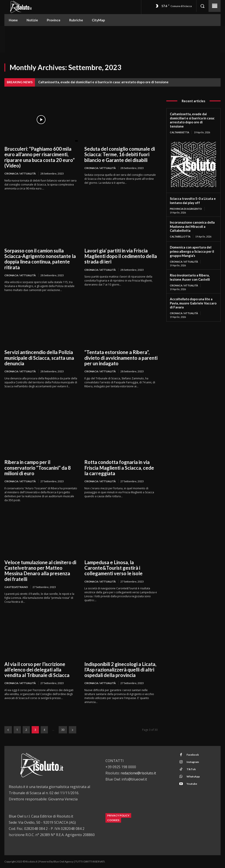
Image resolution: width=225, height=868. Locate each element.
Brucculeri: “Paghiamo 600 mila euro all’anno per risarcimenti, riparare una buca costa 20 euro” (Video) (40, 157)
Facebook (192, 755)
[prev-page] (8, 730)
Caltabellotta (180, 236)
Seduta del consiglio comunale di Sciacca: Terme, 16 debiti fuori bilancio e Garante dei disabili (120, 154)
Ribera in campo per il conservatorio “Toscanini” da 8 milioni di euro (38, 468)
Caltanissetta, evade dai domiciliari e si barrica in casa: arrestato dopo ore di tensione (103, 82)
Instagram (192, 762)
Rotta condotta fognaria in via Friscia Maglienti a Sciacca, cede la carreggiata (119, 468)
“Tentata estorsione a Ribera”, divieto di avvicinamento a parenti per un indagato (121, 358)
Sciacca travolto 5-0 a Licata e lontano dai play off (193, 201)
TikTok (191, 769)
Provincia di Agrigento (186, 209)
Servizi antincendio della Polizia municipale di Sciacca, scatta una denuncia (39, 358)
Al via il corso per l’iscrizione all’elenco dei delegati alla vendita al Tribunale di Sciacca (37, 670)
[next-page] (73, 730)
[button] (202, 6)
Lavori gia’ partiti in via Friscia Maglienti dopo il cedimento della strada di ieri (121, 256)
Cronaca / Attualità (20, 173)
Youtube (192, 784)
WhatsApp (193, 776)
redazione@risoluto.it (138, 773)
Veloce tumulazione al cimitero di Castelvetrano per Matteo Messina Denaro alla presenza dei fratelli (40, 571)
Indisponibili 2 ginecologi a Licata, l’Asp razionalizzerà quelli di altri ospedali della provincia (120, 670)
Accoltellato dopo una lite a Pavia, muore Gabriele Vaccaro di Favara (193, 303)
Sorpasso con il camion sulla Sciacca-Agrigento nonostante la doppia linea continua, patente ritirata (40, 259)
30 (63, 730)
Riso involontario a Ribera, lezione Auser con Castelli (190, 277)
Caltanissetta (180, 132)
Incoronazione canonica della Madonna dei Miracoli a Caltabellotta (192, 226)
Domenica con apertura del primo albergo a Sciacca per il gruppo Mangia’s (192, 251)
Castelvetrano (16, 587)
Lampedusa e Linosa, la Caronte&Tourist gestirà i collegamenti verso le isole (113, 568)
